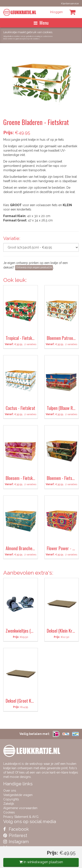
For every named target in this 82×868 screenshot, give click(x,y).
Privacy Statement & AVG (21, 817)
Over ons (10, 791)
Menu (41, 23)
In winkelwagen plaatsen (41, 862)
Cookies (9, 812)
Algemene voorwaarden (20, 808)
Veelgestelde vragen (18, 795)
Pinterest (15, 835)
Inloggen (56, 12)
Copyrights (11, 799)
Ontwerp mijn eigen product (34, 267)
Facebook (16, 829)
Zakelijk (9, 804)
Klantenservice (70, 3)
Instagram (16, 842)
